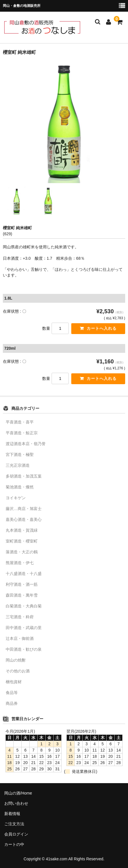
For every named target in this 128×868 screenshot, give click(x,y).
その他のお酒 (18, 671)
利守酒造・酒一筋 (22, 584)
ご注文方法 (14, 824)
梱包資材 (14, 682)
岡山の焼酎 (16, 660)
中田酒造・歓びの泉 (24, 649)
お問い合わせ (16, 803)
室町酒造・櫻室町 (22, 541)
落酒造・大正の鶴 (22, 552)
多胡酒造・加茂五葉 (24, 476)
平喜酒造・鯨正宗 (22, 433)
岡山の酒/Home (18, 793)
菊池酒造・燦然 (20, 487)
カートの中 (14, 844)
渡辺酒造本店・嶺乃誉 (26, 444)
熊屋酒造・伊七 (20, 563)
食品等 (12, 693)
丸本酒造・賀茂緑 (22, 530)
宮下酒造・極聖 (20, 455)
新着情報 (12, 814)
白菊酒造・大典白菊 (24, 606)
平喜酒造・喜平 (20, 422)
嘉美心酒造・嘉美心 (24, 519)
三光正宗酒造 (18, 465)
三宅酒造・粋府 (20, 617)
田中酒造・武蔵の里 (24, 628)
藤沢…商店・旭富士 (24, 509)
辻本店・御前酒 (20, 638)
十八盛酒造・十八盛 (24, 574)
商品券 (12, 703)
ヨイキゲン (16, 498)
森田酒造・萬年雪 (22, 595)
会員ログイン (16, 834)
